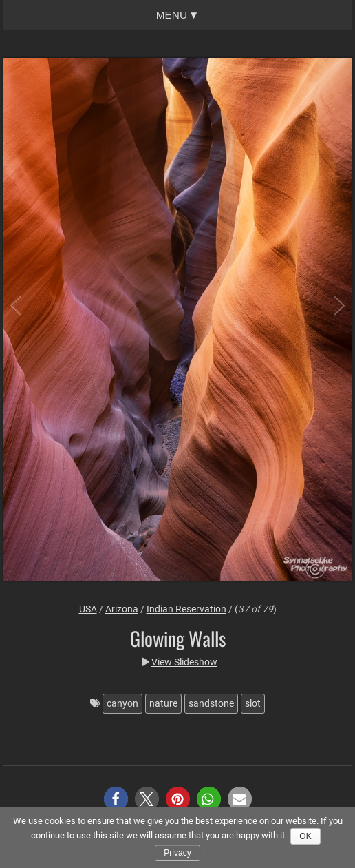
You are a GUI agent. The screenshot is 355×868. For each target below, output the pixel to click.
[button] (116, 799)
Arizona (122, 609)
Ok (305, 836)
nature (163, 703)
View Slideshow (184, 662)
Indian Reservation (186, 609)
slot (253, 703)
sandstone (211, 703)
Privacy (177, 853)
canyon (122, 703)
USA (88, 609)
